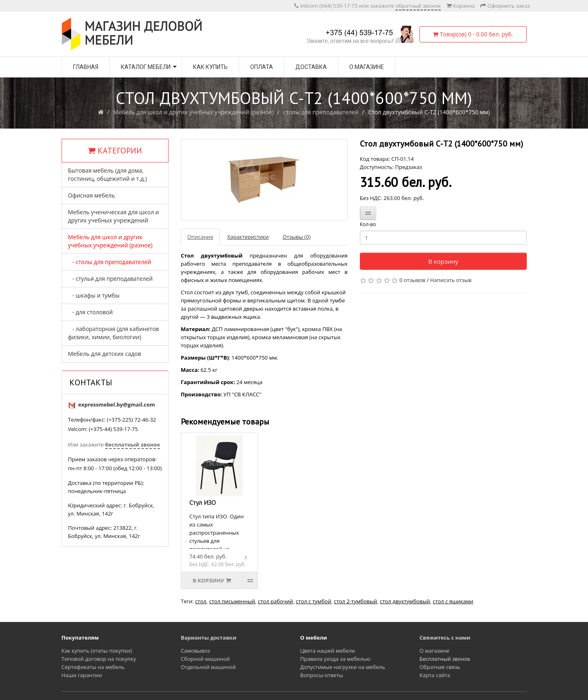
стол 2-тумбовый (355, 601)
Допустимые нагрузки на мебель (343, 667)
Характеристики (248, 237)
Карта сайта (435, 675)
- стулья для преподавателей (111, 279)
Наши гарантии (82, 675)
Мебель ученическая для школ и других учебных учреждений (114, 216)
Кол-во (368, 224)
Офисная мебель (92, 195)
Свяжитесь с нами (445, 638)
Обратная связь (440, 667)
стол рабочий (275, 601)
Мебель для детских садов (105, 354)
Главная (86, 67)
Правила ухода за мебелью (335, 659)
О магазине (367, 67)
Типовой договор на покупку (99, 659)
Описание (200, 237)
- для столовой (91, 312)
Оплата (262, 67)
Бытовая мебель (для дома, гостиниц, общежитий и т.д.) (108, 174)
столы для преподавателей (321, 112)
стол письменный (232, 601)
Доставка (311, 67)
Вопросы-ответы (322, 675)
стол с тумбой (314, 601)
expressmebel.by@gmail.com (117, 404)
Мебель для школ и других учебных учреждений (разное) (194, 112)
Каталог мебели (146, 67)
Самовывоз (195, 651)
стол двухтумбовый (405, 601)
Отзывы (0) (297, 237)
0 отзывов (413, 280)
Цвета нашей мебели (328, 651)
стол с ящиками (453, 601)
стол (201, 601)
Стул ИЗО (203, 502)
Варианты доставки (209, 638)
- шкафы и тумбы (94, 295)
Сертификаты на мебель (93, 667)
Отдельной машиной (208, 667)
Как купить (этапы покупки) (97, 651)
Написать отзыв (451, 280)
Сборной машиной (205, 659)
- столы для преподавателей (110, 262)
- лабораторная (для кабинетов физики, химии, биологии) (114, 333)
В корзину (443, 261)
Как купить (210, 67)
